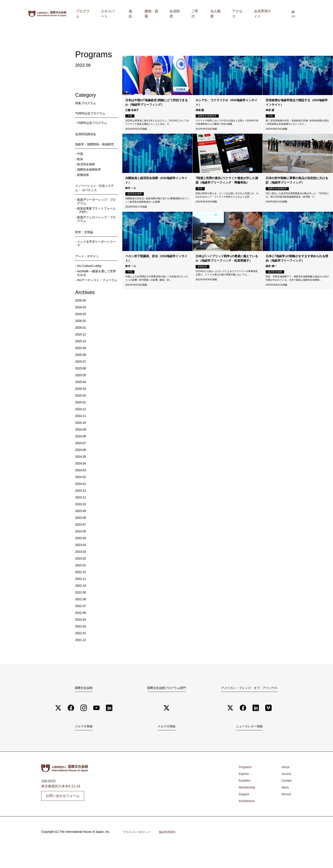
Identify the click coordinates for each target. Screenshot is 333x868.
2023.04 (81, 564)
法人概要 (223, 14)
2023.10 (81, 524)
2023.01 (81, 585)
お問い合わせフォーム (63, 816)
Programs (246, 788)
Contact (286, 801)
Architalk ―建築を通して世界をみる (96, 287)
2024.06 (81, 469)
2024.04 (81, 483)
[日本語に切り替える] (291, 14)
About (285, 788)
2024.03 (81, 490)
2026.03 (81, 333)
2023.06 (81, 551)
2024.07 (81, 462)
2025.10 (81, 361)
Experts (244, 794)
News (284, 808)
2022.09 (81, 612)
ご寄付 (207, 14)
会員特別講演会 (87, 134)
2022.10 (81, 605)
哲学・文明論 (85, 244)
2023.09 (81, 530)
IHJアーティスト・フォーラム (97, 297)
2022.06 (81, 632)
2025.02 (81, 415)
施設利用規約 (170, 853)
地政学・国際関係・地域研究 (96, 147)
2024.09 (81, 449)
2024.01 (81, 503)
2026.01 (81, 347)
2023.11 (81, 517)
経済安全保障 (87, 171)
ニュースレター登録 (249, 747)
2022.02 (81, 653)
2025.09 (81, 367)
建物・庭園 (171, 14)
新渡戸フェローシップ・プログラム (96, 231)
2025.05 (81, 395)
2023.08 (81, 537)
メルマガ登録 (84, 747)
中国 (81, 160)
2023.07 (81, 544)
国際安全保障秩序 (91, 177)
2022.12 (81, 591)
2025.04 (81, 401)
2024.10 (81, 442)
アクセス (241, 14)
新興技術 (84, 183)
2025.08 (81, 374)
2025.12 (81, 354)
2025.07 (81, 381)
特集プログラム (87, 103)
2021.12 (81, 659)
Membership (248, 808)
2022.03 (81, 646)
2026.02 (81, 340)
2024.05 (81, 476)
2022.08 (81, 619)
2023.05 (81, 557)
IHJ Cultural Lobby (91, 280)
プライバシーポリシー (138, 853)
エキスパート (137, 14)
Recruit (286, 815)
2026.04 (81, 327)
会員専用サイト (264, 14)
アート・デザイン (89, 270)
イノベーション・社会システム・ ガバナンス (96, 197)
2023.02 (81, 578)
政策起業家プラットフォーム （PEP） (96, 221)
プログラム (114, 14)
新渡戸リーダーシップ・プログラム (96, 211)
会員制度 (190, 14)
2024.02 (81, 496)
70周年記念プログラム (92, 113)
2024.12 (81, 428)
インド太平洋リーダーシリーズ (96, 256)
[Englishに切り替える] (299, 14)
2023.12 (81, 510)
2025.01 (81, 422)
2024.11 (81, 435)
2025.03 (81, 408)
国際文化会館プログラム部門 (166, 707)
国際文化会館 (84, 707)
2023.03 (81, 571)
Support (245, 815)
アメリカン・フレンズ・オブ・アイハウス (249, 707)
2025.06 (81, 388)
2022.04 (81, 639)
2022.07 (81, 625)
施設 (155, 14)
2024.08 (81, 456)
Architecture (248, 822)
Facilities (245, 801)
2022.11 (81, 598)
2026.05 (81, 320)
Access (286, 794)
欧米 (81, 165)
